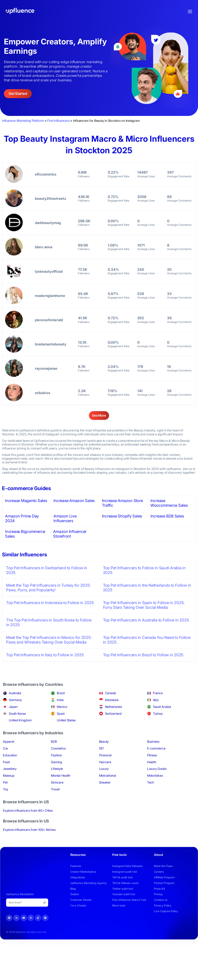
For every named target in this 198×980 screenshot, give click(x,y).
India (60, 700)
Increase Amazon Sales (74, 501)
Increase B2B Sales (167, 516)
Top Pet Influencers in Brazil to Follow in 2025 (143, 655)
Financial (105, 755)
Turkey (158, 714)
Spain (61, 714)
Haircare (105, 762)
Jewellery (10, 769)
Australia (15, 693)
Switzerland (113, 714)
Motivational (108, 776)
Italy (156, 700)
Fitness (152, 755)
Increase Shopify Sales (122, 516)
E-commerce (156, 748)
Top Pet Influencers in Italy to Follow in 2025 (45, 655)
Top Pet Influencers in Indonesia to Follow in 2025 (50, 603)
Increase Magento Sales (26, 501)
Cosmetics (58, 748)
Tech (151, 782)
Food (6, 762)
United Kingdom (20, 720)
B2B (54, 742)
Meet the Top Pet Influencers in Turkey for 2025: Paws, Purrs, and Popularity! (48, 588)
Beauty (104, 742)
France (158, 693)
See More (99, 415)
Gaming (57, 762)
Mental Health (61, 776)
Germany (15, 700)
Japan (13, 707)
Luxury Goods (157, 769)
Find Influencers (58, 121)
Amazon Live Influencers (65, 518)
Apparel (9, 742)
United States (66, 720)
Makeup (9, 776)
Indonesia (112, 700)
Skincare (57, 782)
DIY (102, 748)
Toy (5, 789)
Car (5, 748)
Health (152, 762)
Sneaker (105, 782)
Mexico (62, 707)
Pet (5, 782)
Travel (55, 789)
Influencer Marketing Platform (23, 121)
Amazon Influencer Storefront (70, 534)
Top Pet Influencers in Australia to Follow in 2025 (146, 620)
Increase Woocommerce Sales (169, 503)
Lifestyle (57, 769)
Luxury (104, 769)
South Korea (17, 714)
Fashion (56, 755)
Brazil (61, 693)
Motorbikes (155, 776)
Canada (111, 693)
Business (153, 742)
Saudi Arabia (162, 707)
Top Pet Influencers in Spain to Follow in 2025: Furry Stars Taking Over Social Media (144, 605)
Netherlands (113, 707)
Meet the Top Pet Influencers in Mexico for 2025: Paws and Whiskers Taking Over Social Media (49, 640)
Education (10, 755)
